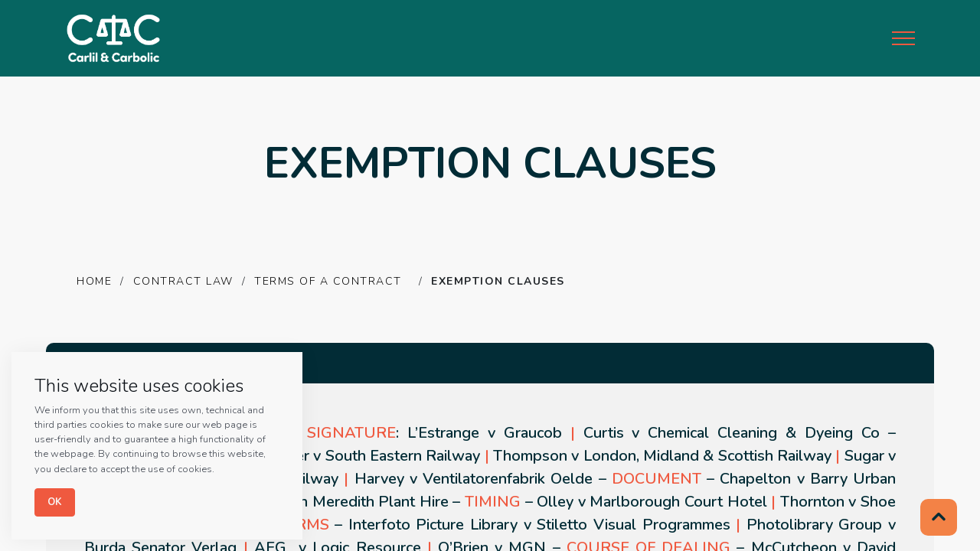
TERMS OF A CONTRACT (330, 281)
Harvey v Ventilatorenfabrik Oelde (474, 479)
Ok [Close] (55, 502)
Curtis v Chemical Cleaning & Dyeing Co (732, 433)
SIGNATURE (351, 433)
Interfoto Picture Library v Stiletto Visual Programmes (539, 525)
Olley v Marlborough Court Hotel (652, 502)
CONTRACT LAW (183, 281)
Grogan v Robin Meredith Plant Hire (324, 502)
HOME (94, 281)
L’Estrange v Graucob (485, 433)
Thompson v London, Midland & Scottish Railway (662, 456)
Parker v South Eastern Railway (372, 456)
